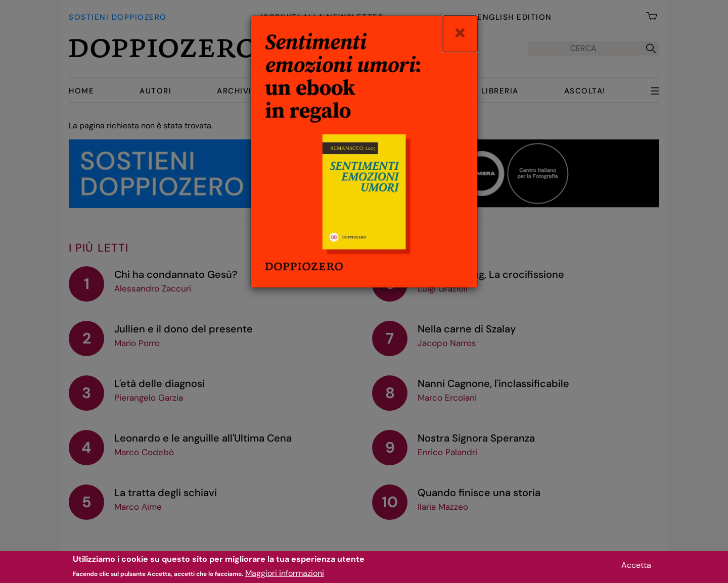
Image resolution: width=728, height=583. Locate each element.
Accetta (636, 568)
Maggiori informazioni (285, 576)
